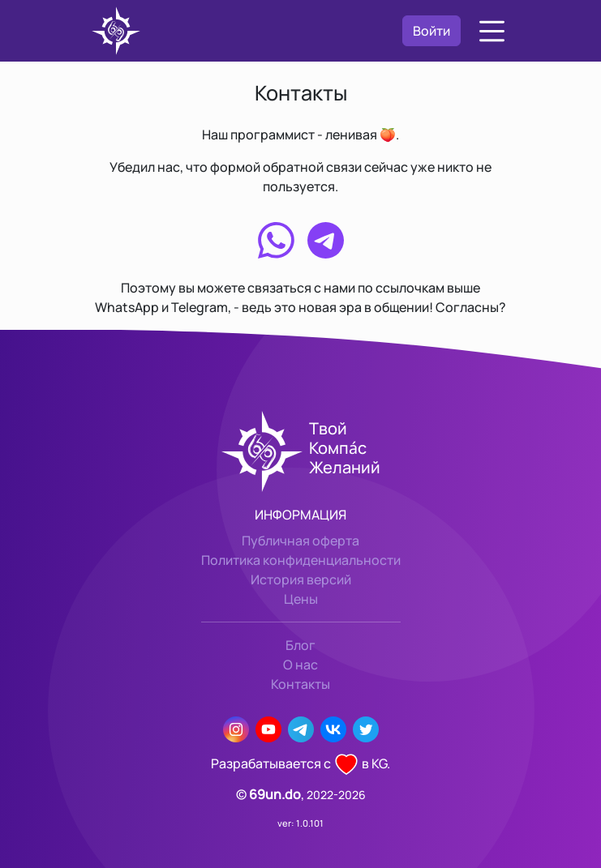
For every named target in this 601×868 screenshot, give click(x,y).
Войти (431, 31)
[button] (492, 31)
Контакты (300, 684)
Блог (300, 645)
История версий (301, 579)
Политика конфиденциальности (301, 560)
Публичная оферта (300, 541)
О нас (300, 665)
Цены (301, 599)
